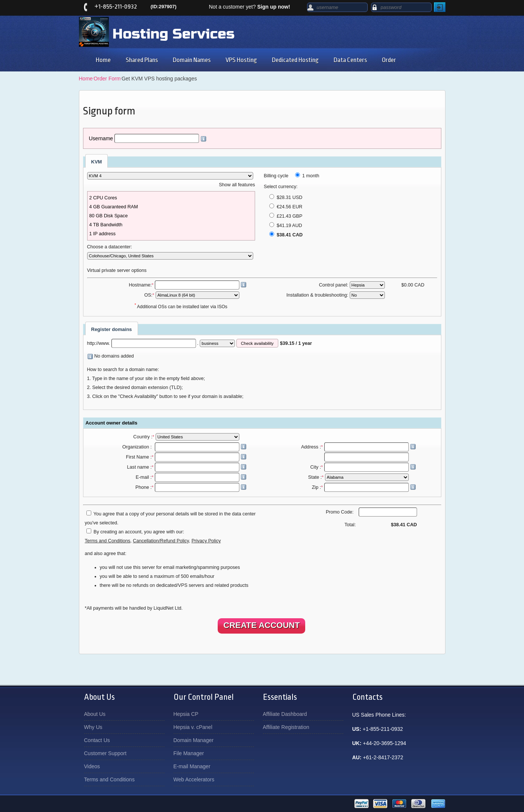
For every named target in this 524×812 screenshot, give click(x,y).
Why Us (93, 727)
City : (363, 467)
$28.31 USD (286, 197)
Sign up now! (274, 7)
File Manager (189, 753)
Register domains (112, 329)
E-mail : (191, 477)
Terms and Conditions (108, 541)
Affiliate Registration (286, 727)
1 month (307, 176)
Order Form (107, 79)
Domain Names (192, 60)
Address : (358, 447)
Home (103, 60)
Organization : (184, 447)
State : (359, 477)
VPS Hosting (241, 60)
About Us (95, 714)
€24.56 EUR (286, 207)
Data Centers (350, 60)
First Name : (186, 457)
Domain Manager (194, 740)
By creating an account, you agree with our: (139, 532)
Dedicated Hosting (295, 60)
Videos (92, 766)
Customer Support (105, 753)
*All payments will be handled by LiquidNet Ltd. (134, 608)
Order (389, 60)
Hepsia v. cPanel (193, 727)
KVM (97, 162)
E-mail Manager (192, 766)
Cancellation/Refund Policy (161, 541)
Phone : (191, 487)
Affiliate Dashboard (285, 714)
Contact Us (97, 740)
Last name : (187, 467)
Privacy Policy (206, 541)
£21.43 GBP (286, 216)
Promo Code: (371, 512)
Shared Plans (142, 60)
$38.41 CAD (286, 235)
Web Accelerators (194, 779)
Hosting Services (174, 34)
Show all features (237, 185)
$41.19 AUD (286, 226)
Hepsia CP (186, 714)
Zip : (364, 487)
